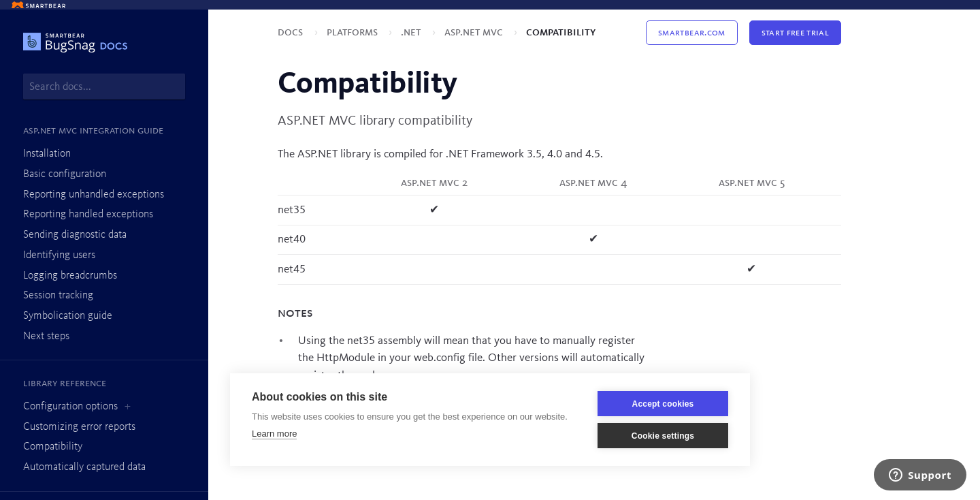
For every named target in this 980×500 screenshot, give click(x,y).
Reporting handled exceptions (88, 215)
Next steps (46, 337)
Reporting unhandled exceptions (94, 195)
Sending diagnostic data (75, 235)
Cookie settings (663, 436)
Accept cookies (663, 404)
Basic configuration (65, 174)
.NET (412, 32)
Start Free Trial (795, 33)
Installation (47, 154)
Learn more (274, 434)
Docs (292, 32)
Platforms (354, 32)
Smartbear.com (691, 33)
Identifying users (59, 255)
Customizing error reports (79, 427)
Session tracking (58, 296)
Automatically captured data (84, 467)
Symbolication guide (68, 316)
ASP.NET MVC (475, 32)
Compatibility (53, 447)
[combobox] (104, 87)
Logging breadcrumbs (70, 276)
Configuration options (70, 407)
